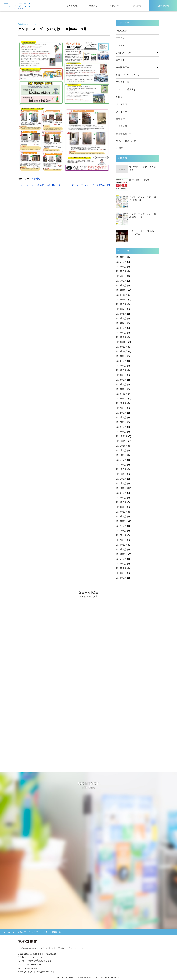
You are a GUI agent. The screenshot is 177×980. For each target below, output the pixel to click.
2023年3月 (121, 380)
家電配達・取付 (124, 53)
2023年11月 (122, 347)
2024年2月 (121, 333)
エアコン (120, 38)
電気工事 (120, 60)
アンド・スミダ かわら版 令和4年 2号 (39, 185)
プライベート (123, 112)
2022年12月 (122, 394)
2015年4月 (121, 564)
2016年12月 (122, 545)
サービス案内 (72, 6)
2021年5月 (121, 469)
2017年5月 (121, 531)
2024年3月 (121, 328)
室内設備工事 (123, 67)
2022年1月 (121, 432)
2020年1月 (121, 507)
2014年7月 (121, 578)
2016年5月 (121, 549)
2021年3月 (121, 479)
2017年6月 (121, 526)
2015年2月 (121, 568)
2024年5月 (121, 319)
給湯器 (119, 97)
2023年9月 (121, 356)
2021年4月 (121, 474)
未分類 (119, 148)
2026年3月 (121, 257)
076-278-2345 (32, 964)
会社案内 (93, 6)
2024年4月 (121, 323)
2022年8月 (121, 408)
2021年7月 (121, 460)
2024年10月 (122, 300)
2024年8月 (121, 304)
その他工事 (121, 31)
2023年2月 (121, 384)
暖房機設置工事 (124, 134)
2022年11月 (122, 399)
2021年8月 (121, 455)
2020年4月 (121, 498)
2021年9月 (121, 450)
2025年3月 (121, 276)
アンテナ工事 (123, 82)
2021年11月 (122, 441)
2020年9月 (121, 493)
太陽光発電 (121, 126)
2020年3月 (121, 502)
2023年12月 (122, 342)
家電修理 (120, 119)
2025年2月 (121, 281)
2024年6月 (121, 314)
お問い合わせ (163, 6)
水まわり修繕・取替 (126, 141)
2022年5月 (121, 417)
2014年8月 (121, 573)
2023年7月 (121, 366)
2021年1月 (121, 488)
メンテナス (121, 45)
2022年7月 (121, 413)
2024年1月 (121, 337)
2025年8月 (121, 262)
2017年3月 (121, 540)
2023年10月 (122, 352)
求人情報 (137, 6)
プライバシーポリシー (76, 948)
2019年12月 (122, 512)
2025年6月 (121, 267)
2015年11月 (122, 554)
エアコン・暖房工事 (126, 89)
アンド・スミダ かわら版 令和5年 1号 (89, 185)
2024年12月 (122, 290)
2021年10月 (122, 446)
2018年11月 (122, 521)
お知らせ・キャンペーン (128, 75)
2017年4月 (121, 535)
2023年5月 (121, 375)
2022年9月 (121, 403)
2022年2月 (121, 427)
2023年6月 (121, 370)
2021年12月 (122, 436)
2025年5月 (121, 271)
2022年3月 (121, 422)
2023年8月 (121, 361)
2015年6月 (121, 559)
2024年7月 (121, 309)
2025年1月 (121, 286)
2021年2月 (121, 483)
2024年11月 (122, 295)
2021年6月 (121, 465)
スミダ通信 (35, 179)
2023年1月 (121, 389)
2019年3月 (121, 516)
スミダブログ (114, 6)
